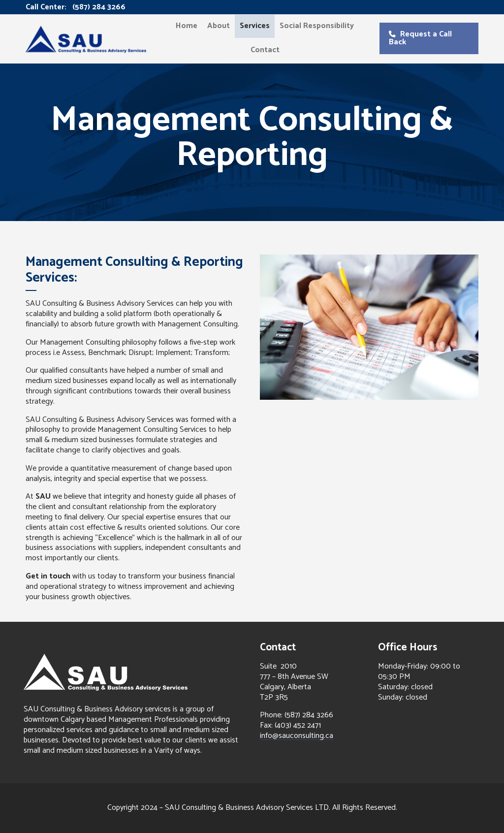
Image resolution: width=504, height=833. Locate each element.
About (219, 26)
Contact (265, 50)
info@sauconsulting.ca (297, 736)
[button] (429, 38)
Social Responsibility (317, 26)
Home (187, 26)
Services (255, 26)
